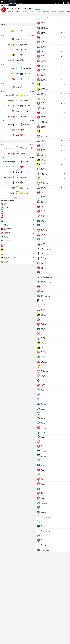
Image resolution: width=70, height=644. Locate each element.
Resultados (13, 3)
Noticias (20, 3)
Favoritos (58, 3)
